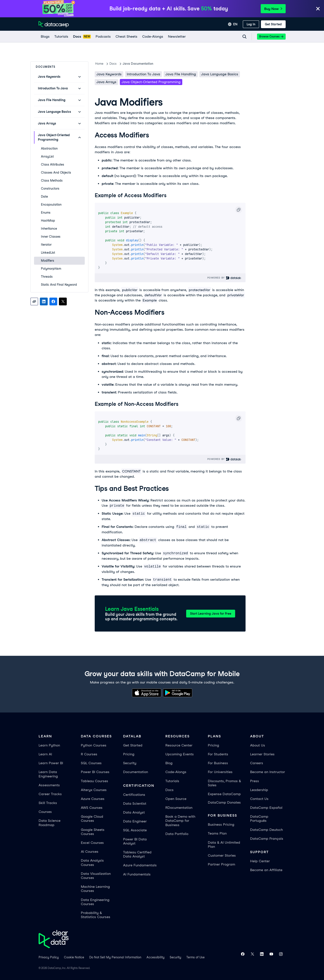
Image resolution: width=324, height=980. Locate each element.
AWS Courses (92, 808)
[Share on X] (63, 301)
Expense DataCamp (224, 794)
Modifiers (48, 261)
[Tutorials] (61, 37)
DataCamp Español (266, 808)
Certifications (134, 795)
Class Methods (52, 181)
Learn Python (49, 745)
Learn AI (45, 754)
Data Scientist (135, 804)
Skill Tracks (48, 803)
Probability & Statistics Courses (96, 915)
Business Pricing (221, 824)
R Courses (89, 754)
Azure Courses (93, 799)
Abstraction (49, 148)
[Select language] (233, 24)
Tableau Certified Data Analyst (137, 854)
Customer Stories (222, 855)
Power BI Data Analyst (135, 841)
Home (99, 64)
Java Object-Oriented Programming (151, 82)
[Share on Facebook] (53, 301)
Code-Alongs (176, 772)
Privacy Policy (49, 957)
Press (255, 781)
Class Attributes (53, 164)
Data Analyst (134, 812)
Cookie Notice (74, 957)
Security (130, 763)
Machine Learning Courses (95, 889)
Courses (45, 812)
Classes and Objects (56, 172)
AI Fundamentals (137, 874)
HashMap (48, 221)
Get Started (133, 745)
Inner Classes (51, 237)
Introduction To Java (143, 74)
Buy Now (273, 9)
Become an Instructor (268, 772)
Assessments (49, 785)
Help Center (260, 861)
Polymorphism (51, 269)
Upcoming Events (180, 754)
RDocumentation (179, 808)
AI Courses (90, 852)
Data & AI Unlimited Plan (224, 845)
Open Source (176, 799)
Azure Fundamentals (140, 865)
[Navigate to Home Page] (54, 24)
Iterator (46, 245)
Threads (47, 277)
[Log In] (251, 24)
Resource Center (179, 745)
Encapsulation (51, 205)
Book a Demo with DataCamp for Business (180, 821)
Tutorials (172, 781)
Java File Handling (181, 74)
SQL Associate (135, 830)
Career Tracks (50, 794)
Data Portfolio (177, 834)
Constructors (50, 189)
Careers (257, 763)
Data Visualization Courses (96, 876)
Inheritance (49, 229)
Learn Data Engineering (48, 774)
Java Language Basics (220, 74)
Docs (169, 790)
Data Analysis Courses (92, 862)
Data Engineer (135, 821)
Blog (169, 763)
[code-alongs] (152, 37)
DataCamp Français (267, 839)
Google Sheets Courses (93, 832)
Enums (46, 213)
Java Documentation (138, 64)
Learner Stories (262, 754)
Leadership (259, 790)
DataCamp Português (259, 819)
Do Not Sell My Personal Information (115, 957)
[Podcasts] (103, 37)
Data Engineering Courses (95, 902)
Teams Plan (217, 833)
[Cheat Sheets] (126, 37)
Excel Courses (92, 843)
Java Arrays (106, 82)
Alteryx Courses (94, 790)
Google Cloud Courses (92, 819)
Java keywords (109, 74)
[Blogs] (45, 37)
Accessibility (155, 957)
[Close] (318, 9)
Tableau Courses (94, 781)
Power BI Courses (95, 772)
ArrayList (47, 156)
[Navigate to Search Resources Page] (244, 37)
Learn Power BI (51, 763)
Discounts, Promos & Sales (224, 783)
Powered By (224, 278)
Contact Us (259, 799)
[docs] (82, 37)
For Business (218, 763)
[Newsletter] (177, 37)
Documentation (136, 772)
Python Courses (94, 745)
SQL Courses (91, 763)
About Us (258, 745)
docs (113, 64)
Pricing (129, 754)
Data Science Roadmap (50, 823)
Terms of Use (195, 957)
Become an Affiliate (266, 870)
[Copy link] (34, 301)
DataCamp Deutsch (266, 830)
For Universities (220, 772)
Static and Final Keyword (59, 285)
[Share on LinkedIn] (44, 301)
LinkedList (48, 253)
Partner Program (221, 864)
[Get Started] (273, 24)
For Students (218, 754)
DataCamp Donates (224, 802)
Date (44, 197)
